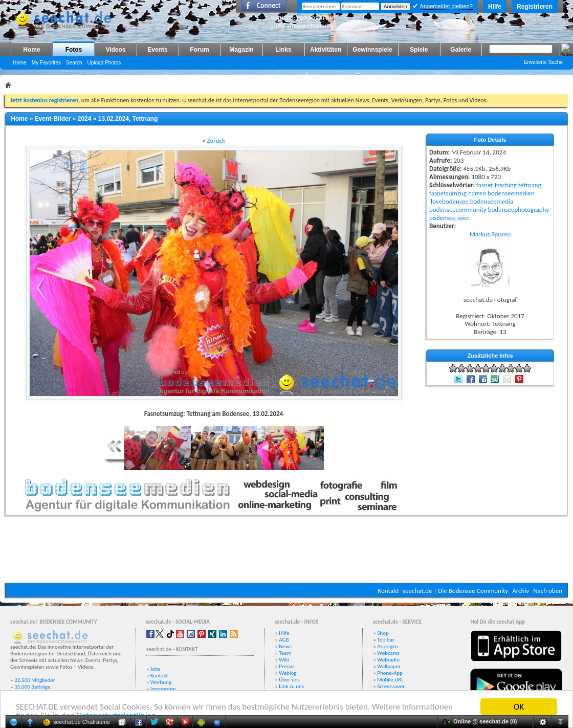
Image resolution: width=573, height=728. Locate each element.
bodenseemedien (511, 193)
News (285, 646)
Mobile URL (390, 680)
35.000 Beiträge (32, 687)
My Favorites (46, 63)
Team (285, 653)
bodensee (443, 218)
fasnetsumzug (448, 193)
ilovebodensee (449, 201)
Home (31, 50)
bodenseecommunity (458, 209)
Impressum (163, 689)
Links (283, 50)
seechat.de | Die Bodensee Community (455, 591)
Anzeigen (388, 646)
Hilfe (495, 7)
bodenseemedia (492, 201)
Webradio (388, 660)
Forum (199, 50)
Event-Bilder (53, 119)
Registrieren (535, 7)
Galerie (461, 50)
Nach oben (548, 591)
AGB (284, 640)
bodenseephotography (519, 209)
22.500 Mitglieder (35, 680)
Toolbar (385, 640)
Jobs (155, 669)
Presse (286, 666)
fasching (506, 185)
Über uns (289, 680)
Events (157, 50)
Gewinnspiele (372, 50)
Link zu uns (291, 686)
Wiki (284, 660)
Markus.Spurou (490, 234)
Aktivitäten (326, 50)
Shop (383, 633)
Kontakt (388, 591)
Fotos (74, 50)
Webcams (388, 653)
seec (464, 218)
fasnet (485, 185)
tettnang (530, 185)
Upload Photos (104, 63)
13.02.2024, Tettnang (128, 119)
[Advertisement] (286, 552)
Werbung (161, 682)
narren (477, 193)
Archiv (521, 591)
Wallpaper (389, 666)
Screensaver (391, 686)
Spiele (419, 50)
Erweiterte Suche (543, 62)
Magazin (241, 50)
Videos (115, 50)
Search (74, 63)
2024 (85, 119)
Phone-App (390, 673)
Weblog (288, 673)
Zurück (216, 140)
